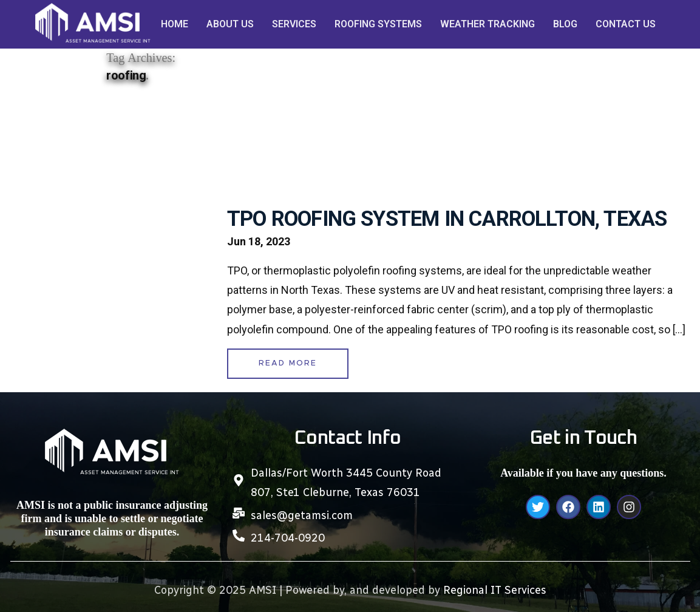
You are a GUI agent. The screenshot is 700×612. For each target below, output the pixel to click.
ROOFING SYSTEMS (378, 24)
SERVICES (294, 24)
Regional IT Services (495, 590)
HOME (175, 24)
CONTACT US (626, 24)
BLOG (565, 24)
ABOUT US (230, 24)
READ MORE (288, 363)
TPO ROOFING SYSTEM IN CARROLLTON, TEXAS (447, 219)
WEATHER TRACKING (488, 24)
